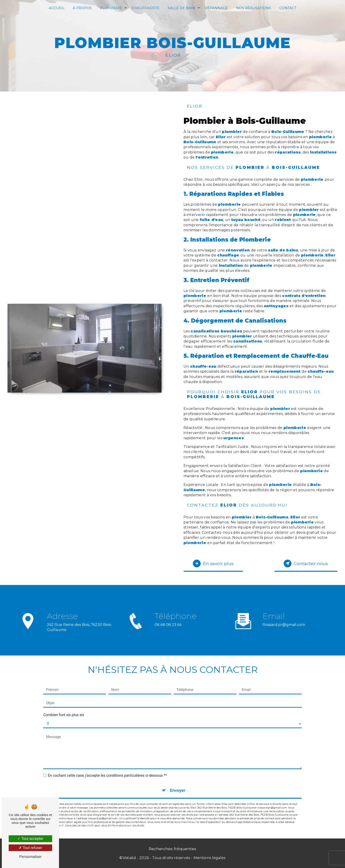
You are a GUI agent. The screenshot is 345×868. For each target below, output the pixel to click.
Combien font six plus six (64, 715)
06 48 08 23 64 (168, 633)
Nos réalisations (254, 8)
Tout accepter (30, 839)
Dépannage (216, 8)
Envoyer (178, 790)
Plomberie (111, 8)
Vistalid (129, 858)
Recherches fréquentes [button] (172, 849)
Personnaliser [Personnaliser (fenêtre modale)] (30, 857)
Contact (288, 8)
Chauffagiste (145, 8)
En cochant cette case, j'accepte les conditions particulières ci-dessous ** (107, 775)
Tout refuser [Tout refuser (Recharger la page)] (30, 848)
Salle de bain (181, 8)
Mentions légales (210, 858)
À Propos (82, 8)
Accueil (57, 8)
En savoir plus (213, 563)
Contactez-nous (306, 563)
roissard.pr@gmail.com (284, 616)
